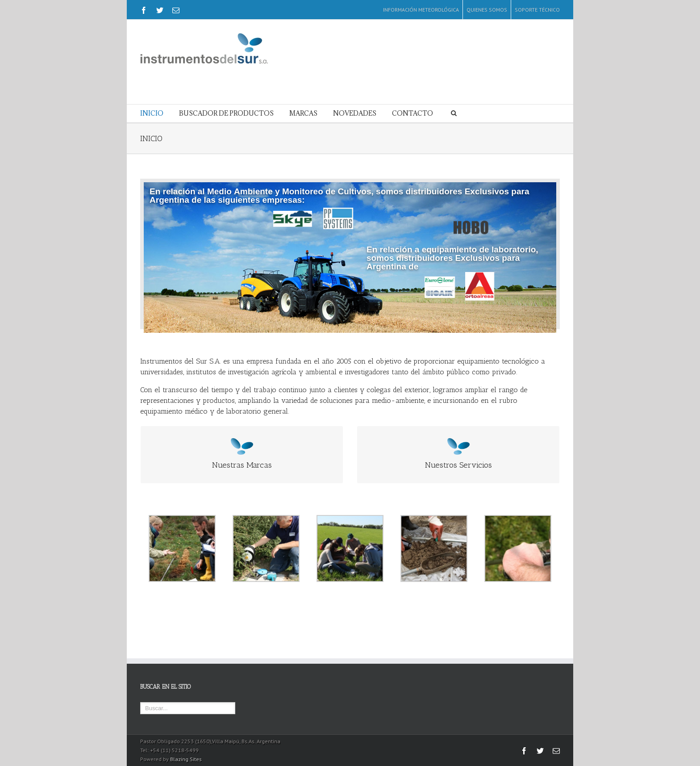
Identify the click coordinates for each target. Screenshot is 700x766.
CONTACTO (412, 113)
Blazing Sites (186, 759)
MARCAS (303, 113)
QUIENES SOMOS (487, 10)
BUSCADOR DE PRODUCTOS (226, 113)
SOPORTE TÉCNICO (537, 10)
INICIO (152, 113)
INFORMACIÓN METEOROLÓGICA (421, 10)
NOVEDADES (355, 113)
